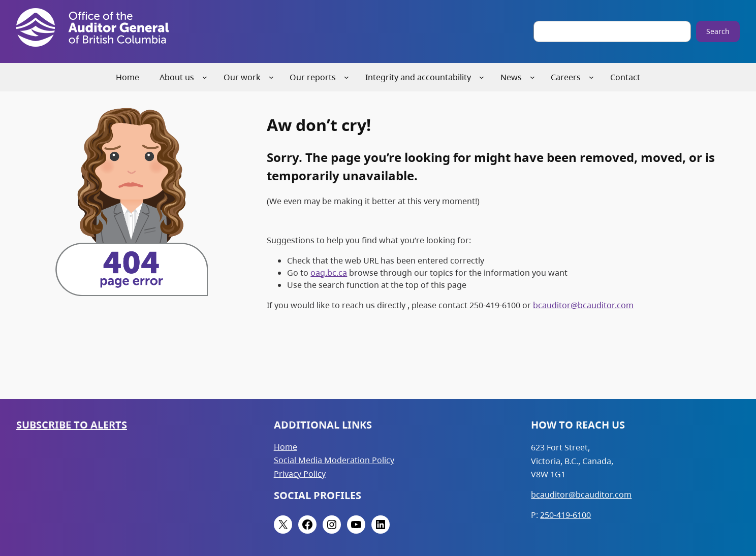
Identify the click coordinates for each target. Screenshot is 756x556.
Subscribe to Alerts (72, 425)
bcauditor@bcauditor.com (583, 305)
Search (718, 31)
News (511, 77)
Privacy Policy (300, 474)
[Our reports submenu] (346, 77)
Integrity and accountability (418, 77)
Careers (566, 77)
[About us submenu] (205, 77)
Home (286, 447)
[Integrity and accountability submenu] (482, 77)
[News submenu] (532, 77)
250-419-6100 (565, 515)
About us (177, 77)
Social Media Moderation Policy (334, 460)
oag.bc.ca (329, 273)
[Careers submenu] (591, 77)
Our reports (313, 77)
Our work (242, 77)
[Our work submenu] (271, 77)
